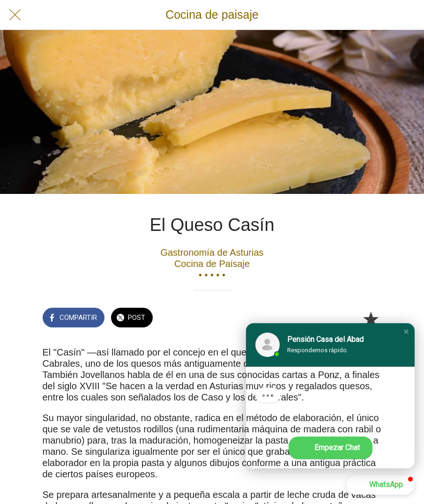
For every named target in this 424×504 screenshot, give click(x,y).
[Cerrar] (15, 15)
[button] (406, 332)
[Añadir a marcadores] (371, 319)
